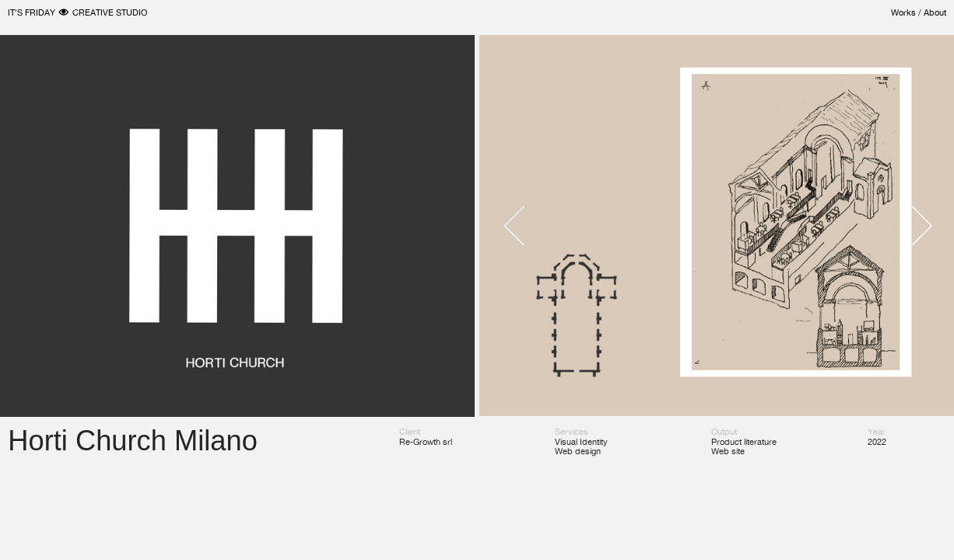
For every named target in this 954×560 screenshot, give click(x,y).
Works (903, 12)
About (935, 12)
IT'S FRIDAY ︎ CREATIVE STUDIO (77, 12)
